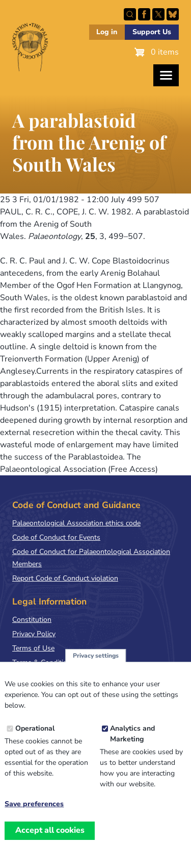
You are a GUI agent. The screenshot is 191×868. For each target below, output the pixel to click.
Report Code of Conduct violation (65, 578)
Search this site (130, 14)
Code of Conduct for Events (56, 537)
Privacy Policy (34, 634)
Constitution (32, 620)
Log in (107, 32)
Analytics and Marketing (132, 743)
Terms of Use (33, 648)
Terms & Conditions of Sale (56, 662)
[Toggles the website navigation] (166, 75)
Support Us (152, 32)
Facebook (144, 14)
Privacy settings (96, 665)
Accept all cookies (50, 839)
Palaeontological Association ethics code (76, 523)
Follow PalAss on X (158, 14)
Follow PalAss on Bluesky (173, 14)
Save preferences (34, 813)
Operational (35, 738)
